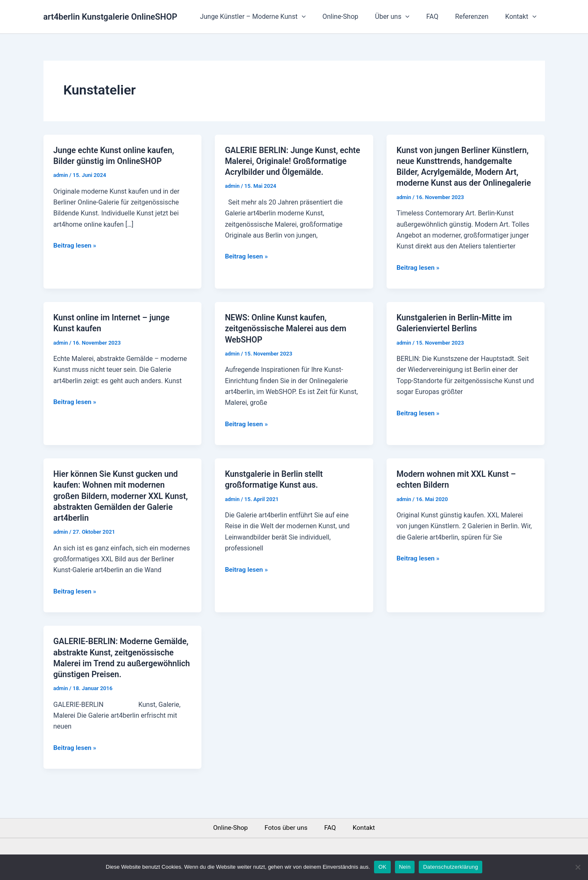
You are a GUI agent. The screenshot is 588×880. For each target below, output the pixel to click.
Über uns (404, 17)
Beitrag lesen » (76, 245)
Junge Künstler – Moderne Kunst (271, 17)
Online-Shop (355, 17)
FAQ (441, 17)
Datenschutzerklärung (450, 867)
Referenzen (477, 17)
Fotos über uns (286, 828)
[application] (320, 17)
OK (382, 867)
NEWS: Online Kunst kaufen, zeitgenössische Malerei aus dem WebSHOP (287, 339)
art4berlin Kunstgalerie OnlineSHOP (111, 17)
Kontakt (523, 17)
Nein (405, 867)
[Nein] (578, 867)
